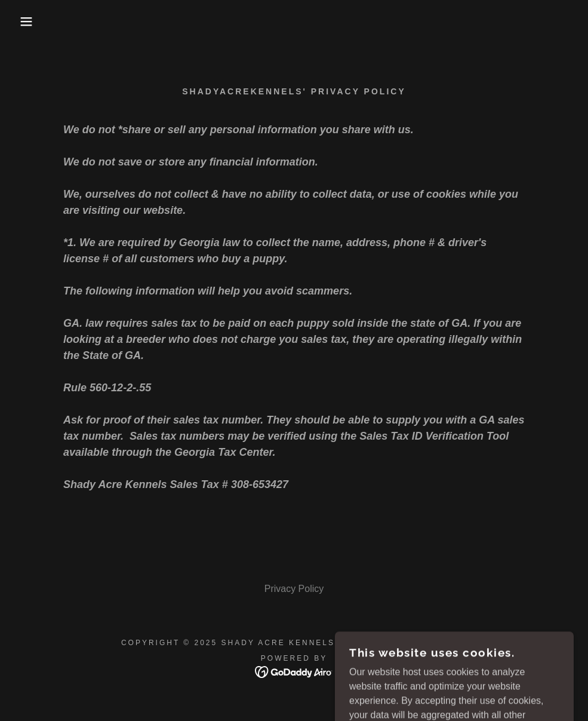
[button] (30, 22)
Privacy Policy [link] (294, 589)
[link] (294, 671)
